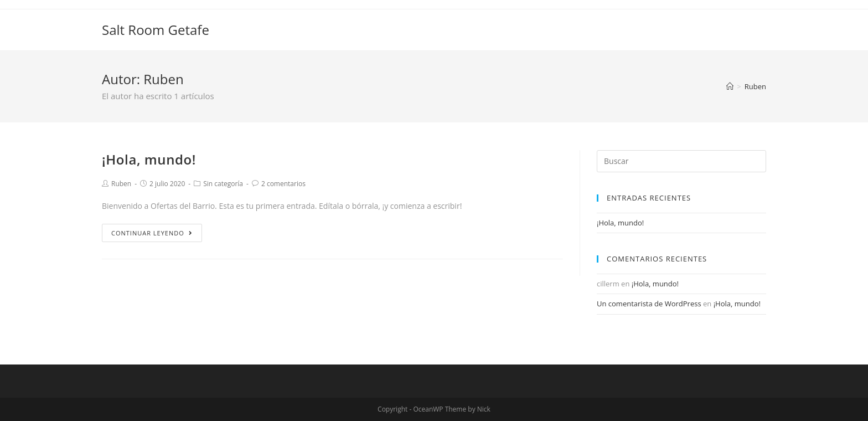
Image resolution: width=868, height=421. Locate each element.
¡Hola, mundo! (149, 159)
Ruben (121, 184)
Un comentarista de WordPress (649, 304)
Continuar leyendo (152, 233)
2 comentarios (283, 184)
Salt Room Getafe (156, 30)
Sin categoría (223, 184)
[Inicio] (730, 86)
